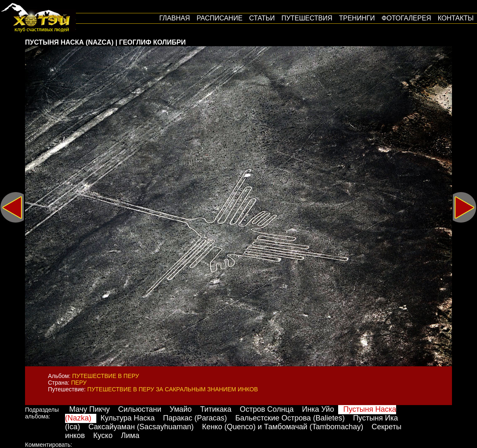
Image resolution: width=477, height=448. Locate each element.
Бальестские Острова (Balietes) (290, 418)
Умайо (181, 409)
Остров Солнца (267, 409)
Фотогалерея (406, 18)
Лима (130, 435)
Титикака (216, 409)
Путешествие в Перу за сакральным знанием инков (172, 389)
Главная (174, 18)
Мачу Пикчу (89, 409)
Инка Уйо (318, 409)
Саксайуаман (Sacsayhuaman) (141, 427)
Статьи (262, 18)
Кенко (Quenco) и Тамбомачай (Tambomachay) (282, 427)
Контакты (456, 18)
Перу (79, 383)
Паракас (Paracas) (195, 418)
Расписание (219, 18)
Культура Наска (128, 418)
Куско (103, 435)
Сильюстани (139, 409)
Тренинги (357, 18)
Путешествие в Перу (105, 376)
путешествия (307, 18)
